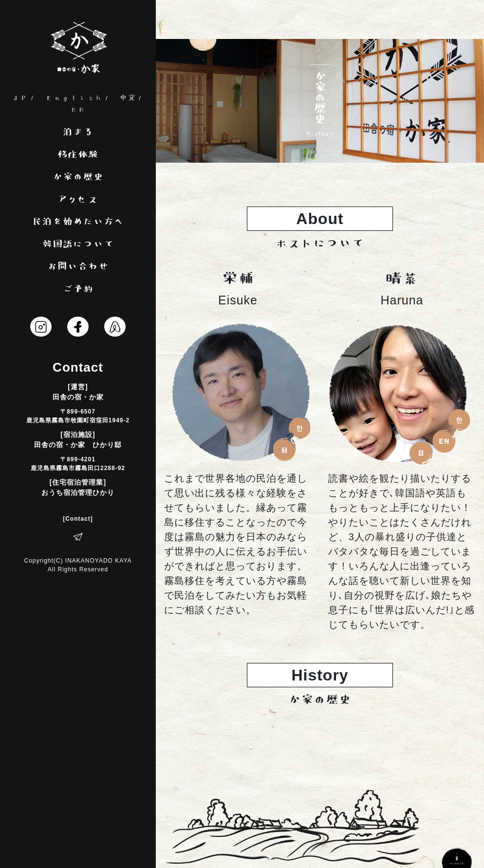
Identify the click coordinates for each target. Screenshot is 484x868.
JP (20, 98)
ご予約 (78, 290)
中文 (128, 98)
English (74, 98)
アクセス (78, 200)
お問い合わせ (78, 267)
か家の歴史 (78, 178)
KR (78, 110)
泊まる (78, 133)
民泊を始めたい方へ (78, 222)
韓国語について (78, 245)
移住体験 (78, 155)
